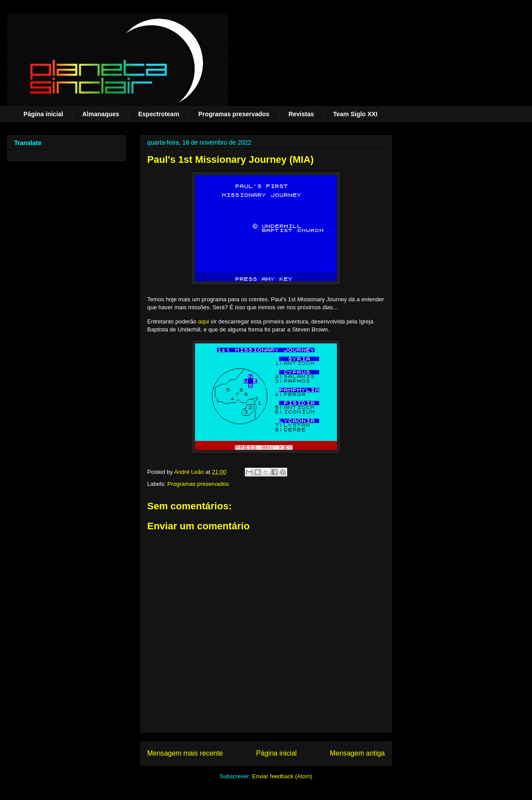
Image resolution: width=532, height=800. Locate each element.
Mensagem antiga (357, 753)
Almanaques (100, 114)
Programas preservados (234, 114)
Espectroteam (159, 114)
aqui (204, 321)
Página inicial (43, 114)
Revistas (301, 114)
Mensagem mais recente (185, 753)
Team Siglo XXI (355, 114)
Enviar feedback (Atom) (282, 776)
